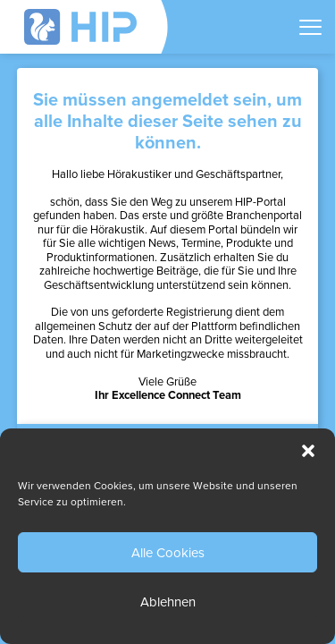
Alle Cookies (168, 553)
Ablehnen (168, 602)
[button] (308, 451)
